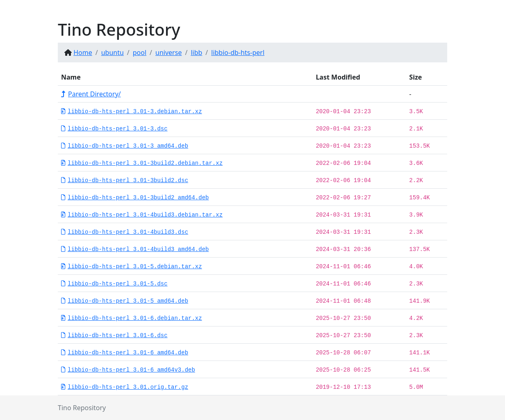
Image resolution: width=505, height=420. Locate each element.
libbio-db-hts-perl (238, 52)
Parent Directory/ (91, 94)
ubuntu (113, 52)
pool (140, 52)
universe (168, 52)
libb (196, 52)
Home (83, 52)
